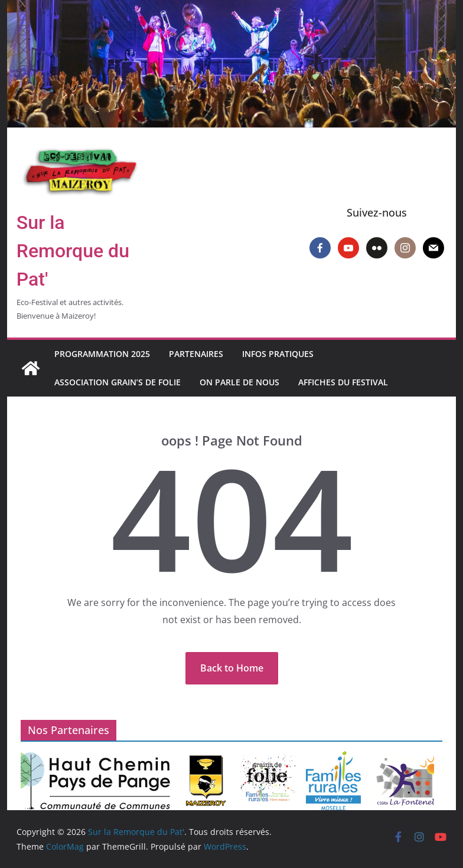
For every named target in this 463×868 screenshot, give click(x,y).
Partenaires (196, 354)
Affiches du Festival (343, 382)
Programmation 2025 (102, 354)
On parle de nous (239, 382)
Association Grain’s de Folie (118, 382)
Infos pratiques (278, 354)
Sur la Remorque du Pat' (73, 251)
